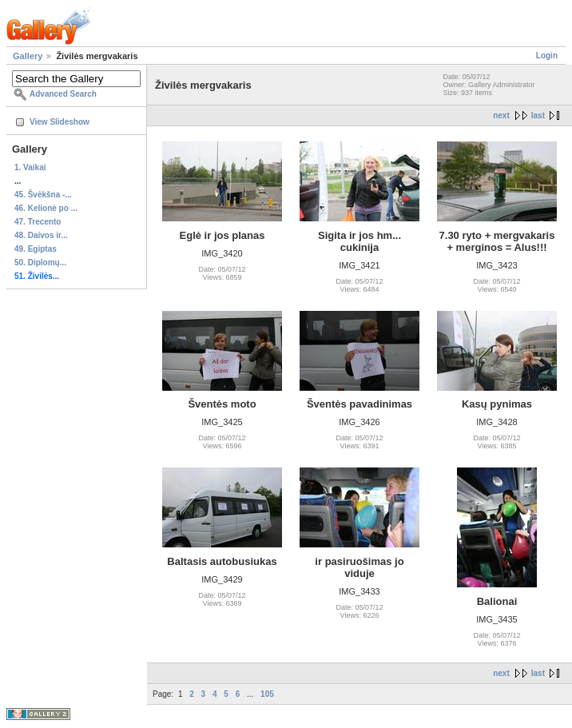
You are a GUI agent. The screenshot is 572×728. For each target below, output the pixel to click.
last (538, 115)
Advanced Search (63, 94)
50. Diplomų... (40, 263)
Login (547, 56)
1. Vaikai (30, 167)
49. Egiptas (36, 249)
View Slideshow (60, 122)
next (501, 115)
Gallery (28, 56)
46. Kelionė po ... (46, 208)
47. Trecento (38, 222)
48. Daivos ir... (41, 235)
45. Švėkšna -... (43, 195)
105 (267, 694)
